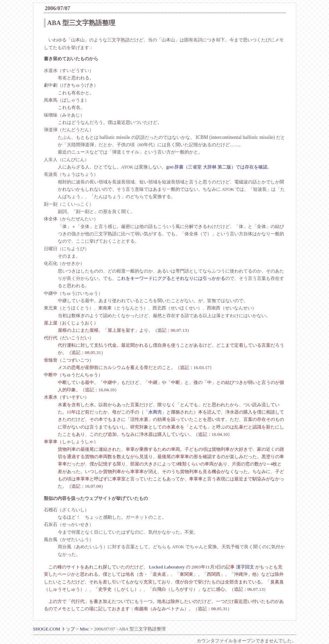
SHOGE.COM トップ (54, 629)
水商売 (155, 412)
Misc (84, 629)
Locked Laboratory (167, 567)
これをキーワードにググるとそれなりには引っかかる (171, 278)
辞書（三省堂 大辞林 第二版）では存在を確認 (217, 167)
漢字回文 (245, 567)
